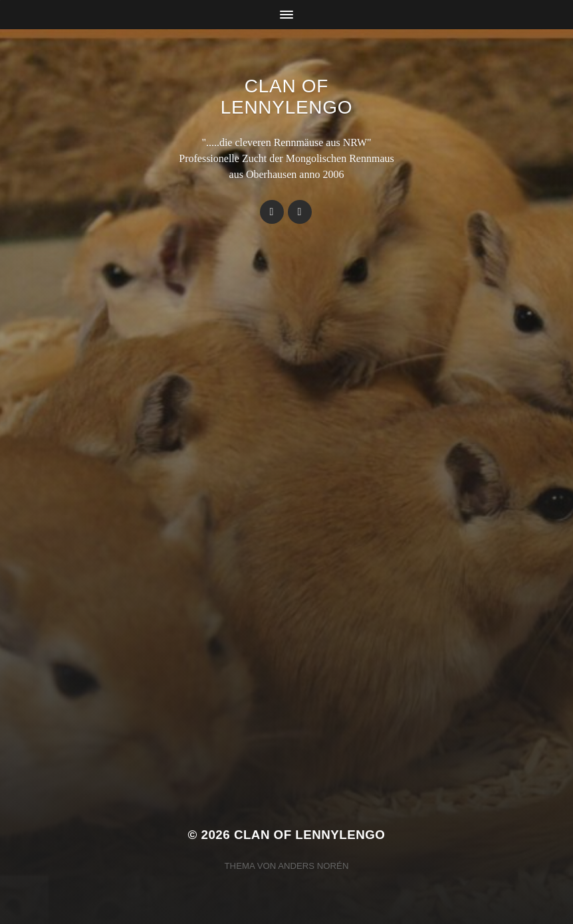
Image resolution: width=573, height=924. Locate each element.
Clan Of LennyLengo (286, 97)
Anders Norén (313, 866)
